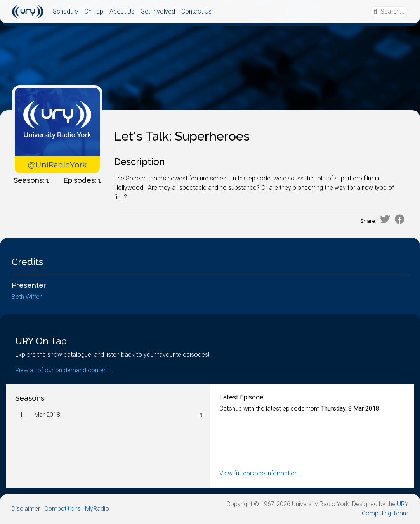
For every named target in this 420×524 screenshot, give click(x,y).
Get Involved (158, 11)
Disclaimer (26, 509)
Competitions (62, 509)
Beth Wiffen (27, 297)
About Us (122, 11)
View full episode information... (261, 473)
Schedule (65, 11)
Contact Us (196, 11)
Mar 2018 (47, 415)
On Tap (94, 11)
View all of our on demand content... (64, 370)
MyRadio (97, 509)
